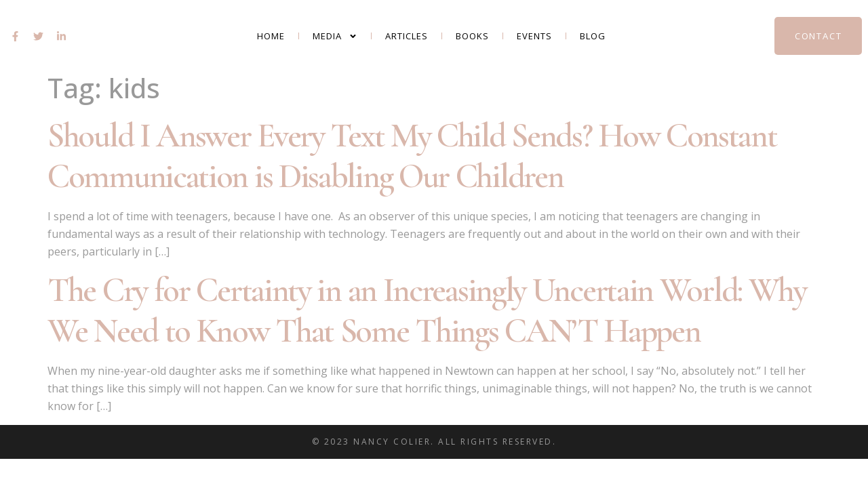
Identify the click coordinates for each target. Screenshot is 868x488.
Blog (593, 36)
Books (472, 36)
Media (335, 36)
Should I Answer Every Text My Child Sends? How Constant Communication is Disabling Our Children (412, 156)
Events (534, 36)
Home (271, 36)
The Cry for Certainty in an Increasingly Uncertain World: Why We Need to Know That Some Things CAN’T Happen (427, 310)
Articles (407, 36)
